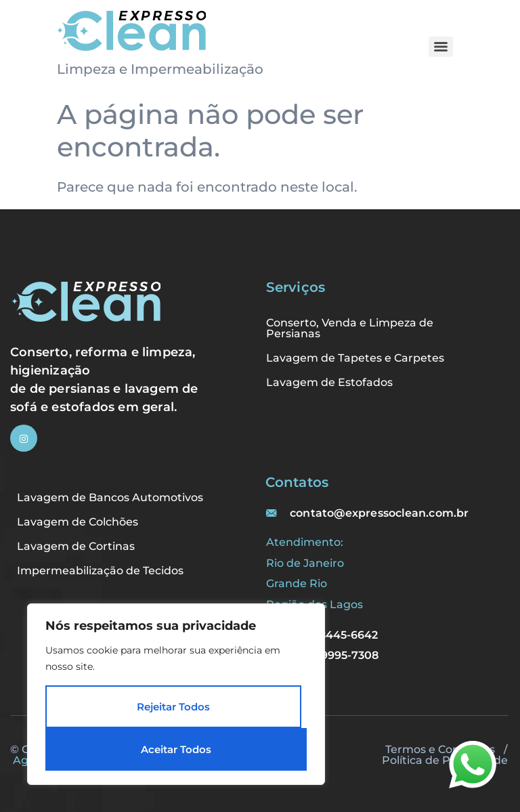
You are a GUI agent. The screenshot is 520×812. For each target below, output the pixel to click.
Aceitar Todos (176, 749)
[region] (176, 694)
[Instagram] (24, 438)
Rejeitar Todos (173, 707)
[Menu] (441, 47)
